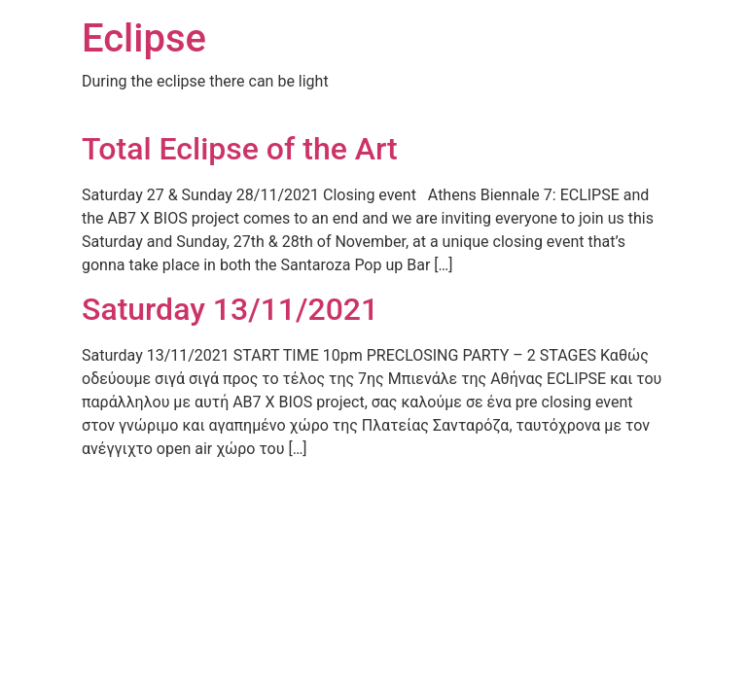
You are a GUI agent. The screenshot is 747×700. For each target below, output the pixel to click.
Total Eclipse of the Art (240, 149)
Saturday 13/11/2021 (230, 309)
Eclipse (144, 38)
